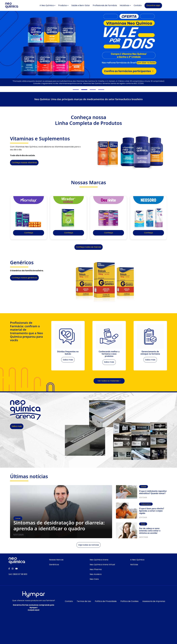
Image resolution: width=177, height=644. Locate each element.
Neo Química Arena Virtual (102, 565)
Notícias (134, 565)
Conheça (29, 233)
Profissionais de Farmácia (110, 5)
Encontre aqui (158, 5)
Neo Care (94, 580)
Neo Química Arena (99, 560)
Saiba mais (17, 427)
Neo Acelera (96, 575)
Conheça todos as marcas (89, 247)
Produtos (67, 5)
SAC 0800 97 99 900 (18, 575)
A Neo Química (52, 5)
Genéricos (54, 565)
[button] (76, 90)
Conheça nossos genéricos (24, 278)
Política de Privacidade (106, 602)
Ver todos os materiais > (109, 382)
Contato (143, 5)
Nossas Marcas (56, 560)
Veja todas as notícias (88, 546)
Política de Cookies (129, 602)
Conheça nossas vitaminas (24, 162)
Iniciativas (129, 5)
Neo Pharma (96, 570)
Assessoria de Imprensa (154, 602)
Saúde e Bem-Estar (86, 5)
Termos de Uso (84, 602)
